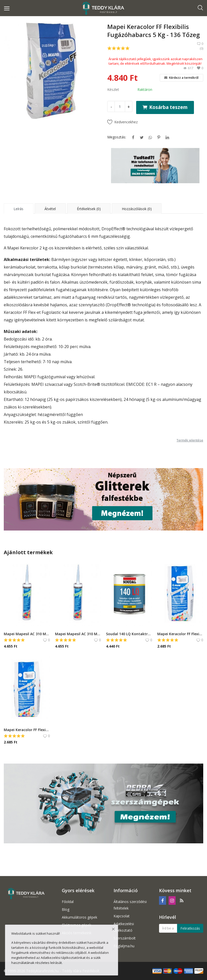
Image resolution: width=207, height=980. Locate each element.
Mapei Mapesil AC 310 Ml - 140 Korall (78, 634)
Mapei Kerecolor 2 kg (27, 248)
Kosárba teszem (165, 107)
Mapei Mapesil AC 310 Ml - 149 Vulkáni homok (27, 634)
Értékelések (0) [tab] (89, 209)
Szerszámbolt (125, 938)
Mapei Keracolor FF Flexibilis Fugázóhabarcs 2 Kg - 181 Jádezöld (180, 634)
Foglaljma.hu (124, 946)
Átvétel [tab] (50, 209)
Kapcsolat (122, 916)
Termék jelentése (190, 440)
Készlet (113, 89)
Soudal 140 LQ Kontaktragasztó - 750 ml (129, 634)
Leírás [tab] (18, 209)
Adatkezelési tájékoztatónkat (63, 958)
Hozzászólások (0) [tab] (137, 209)
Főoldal (68, 902)
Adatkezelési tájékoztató (124, 927)
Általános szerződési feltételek (130, 905)
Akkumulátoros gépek (80, 917)
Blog (66, 909)
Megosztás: (117, 137)
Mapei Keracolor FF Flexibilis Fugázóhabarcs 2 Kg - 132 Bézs (27, 730)
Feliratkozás (190, 928)
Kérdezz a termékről (181, 78)
